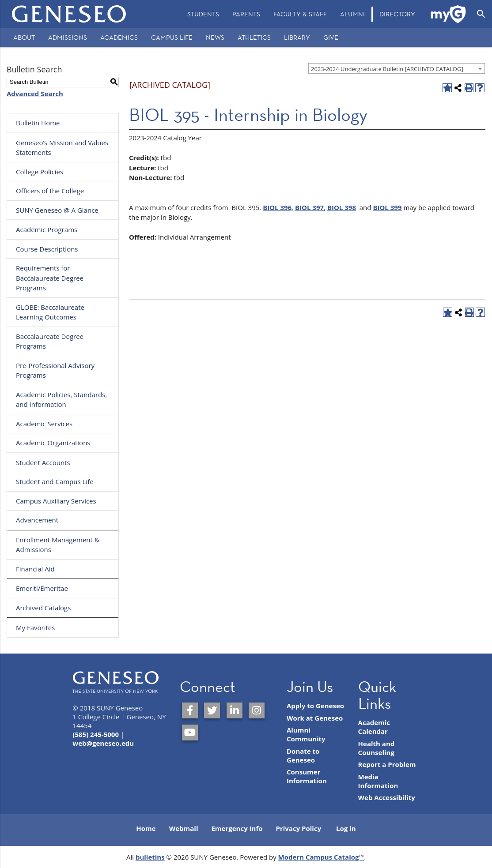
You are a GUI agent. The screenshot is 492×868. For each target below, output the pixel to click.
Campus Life (172, 37)
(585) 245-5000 (96, 734)
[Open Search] (481, 14)
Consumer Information (307, 776)
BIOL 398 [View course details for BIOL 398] (342, 207)
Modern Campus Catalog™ (321, 857)
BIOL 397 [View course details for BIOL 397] (309, 207)
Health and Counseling (377, 748)
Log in (346, 828)
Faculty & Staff (300, 14)
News (215, 37)
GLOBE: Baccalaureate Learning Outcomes (50, 312)
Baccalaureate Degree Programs (50, 341)
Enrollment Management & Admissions (58, 545)
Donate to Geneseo (303, 755)
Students (203, 14)
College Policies (40, 172)
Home (146, 828)
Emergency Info (237, 828)
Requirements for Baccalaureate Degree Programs (50, 278)
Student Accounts (43, 462)
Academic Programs (47, 229)
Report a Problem (387, 764)
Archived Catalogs (43, 608)
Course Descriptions (47, 249)
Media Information (378, 781)
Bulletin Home (38, 123)
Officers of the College (50, 191)
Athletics (254, 37)
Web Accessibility (387, 797)
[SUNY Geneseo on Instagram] (257, 710)
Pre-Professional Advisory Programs (55, 370)
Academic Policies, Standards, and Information (61, 400)
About (24, 37)
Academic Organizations (53, 443)
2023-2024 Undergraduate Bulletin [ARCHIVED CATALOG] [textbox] (387, 69)
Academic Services (44, 424)
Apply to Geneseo (315, 706)
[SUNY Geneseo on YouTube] (190, 733)
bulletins (150, 857)
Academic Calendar (374, 727)
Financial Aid (35, 569)
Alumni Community (306, 734)
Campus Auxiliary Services (56, 501)
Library (297, 37)
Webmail (184, 828)
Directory (397, 14)
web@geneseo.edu (103, 743)
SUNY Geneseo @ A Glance (57, 210)
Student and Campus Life (55, 481)
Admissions (68, 37)
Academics (119, 37)
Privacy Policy (299, 828)
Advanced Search (35, 94)
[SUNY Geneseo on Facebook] (190, 710)
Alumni (352, 14)
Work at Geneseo (315, 718)
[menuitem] (203, 14)
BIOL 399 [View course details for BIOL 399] (387, 207)
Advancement (37, 520)
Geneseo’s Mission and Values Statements (62, 148)
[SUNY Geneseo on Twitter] (212, 710)
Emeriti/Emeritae (42, 588)
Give (331, 37)
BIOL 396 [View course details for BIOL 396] (277, 207)
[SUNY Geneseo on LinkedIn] (235, 710)
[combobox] (397, 68)
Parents (246, 14)
